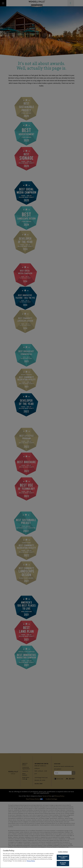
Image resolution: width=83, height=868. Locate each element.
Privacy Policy (31, 861)
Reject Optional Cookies (63, 857)
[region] (41, 858)
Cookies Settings (63, 852)
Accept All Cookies (63, 863)
